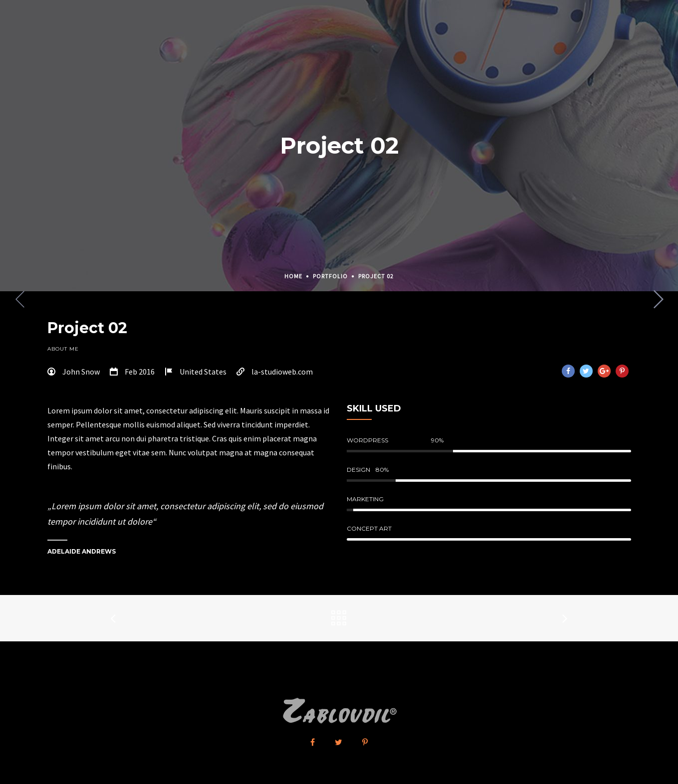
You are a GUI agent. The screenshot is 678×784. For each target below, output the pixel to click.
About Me (63, 349)
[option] (339, 292)
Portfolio (330, 276)
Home (293, 276)
